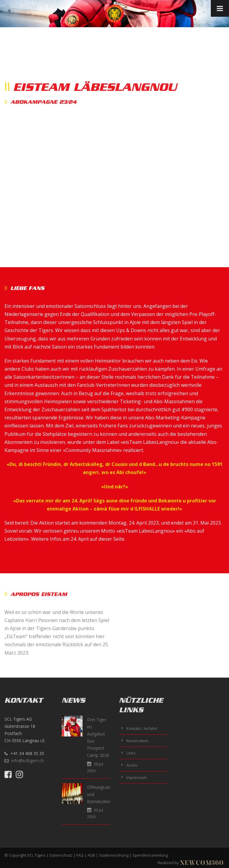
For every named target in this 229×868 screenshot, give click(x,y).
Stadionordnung (114, 855)
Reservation (137, 741)
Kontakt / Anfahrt (142, 728)
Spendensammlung (150, 855)
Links (131, 753)
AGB (91, 855)
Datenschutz (61, 855)
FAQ (80, 855)
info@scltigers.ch (28, 761)
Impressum (137, 777)
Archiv (132, 765)
